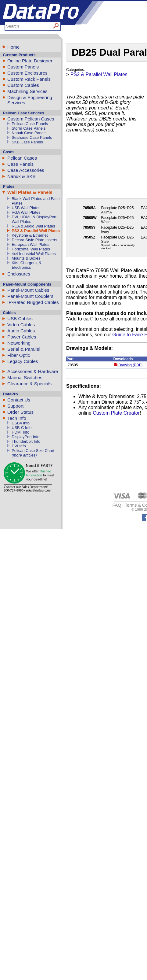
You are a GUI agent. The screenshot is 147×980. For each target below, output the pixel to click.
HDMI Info (20, 432)
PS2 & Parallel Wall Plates (36, 231)
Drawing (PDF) (128, 365)
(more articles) (24, 455)
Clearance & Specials (29, 384)
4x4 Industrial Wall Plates (34, 254)
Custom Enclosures (27, 73)
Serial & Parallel (24, 349)
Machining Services (27, 91)
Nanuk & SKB (22, 176)
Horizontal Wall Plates (31, 249)
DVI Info (19, 446)
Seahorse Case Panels (32, 137)
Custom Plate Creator (116, 413)
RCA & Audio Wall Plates (33, 226)
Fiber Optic (19, 355)
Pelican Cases (22, 158)
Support (15, 406)
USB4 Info (21, 423)
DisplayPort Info (25, 437)
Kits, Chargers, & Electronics (27, 265)
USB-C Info (22, 428)
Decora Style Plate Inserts (34, 240)
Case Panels (20, 164)
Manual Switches (25, 377)
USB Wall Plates (26, 208)
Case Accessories (26, 170)
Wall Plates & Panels (30, 192)
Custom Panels (23, 67)
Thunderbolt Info (26, 441)
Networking (19, 343)
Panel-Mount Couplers (30, 296)
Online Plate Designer (30, 61)
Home (14, 47)
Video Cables (21, 325)
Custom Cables (23, 85)
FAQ (117, 505)
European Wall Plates (30, 244)
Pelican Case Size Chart (33, 451)
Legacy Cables (23, 361)
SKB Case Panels (27, 142)
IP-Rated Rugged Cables (33, 302)
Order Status (20, 412)
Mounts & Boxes (26, 258)
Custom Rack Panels (29, 79)
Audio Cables (21, 331)
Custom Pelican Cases (31, 119)
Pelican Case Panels (30, 124)
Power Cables (22, 337)
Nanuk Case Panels (29, 133)
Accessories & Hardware (33, 371)
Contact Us (19, 400)
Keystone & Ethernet (30, 235)
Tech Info (17, 418)
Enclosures (19, 274)
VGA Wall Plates (26, 212)
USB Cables (20, 318)
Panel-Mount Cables (28, 290)
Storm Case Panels (29, 128)
